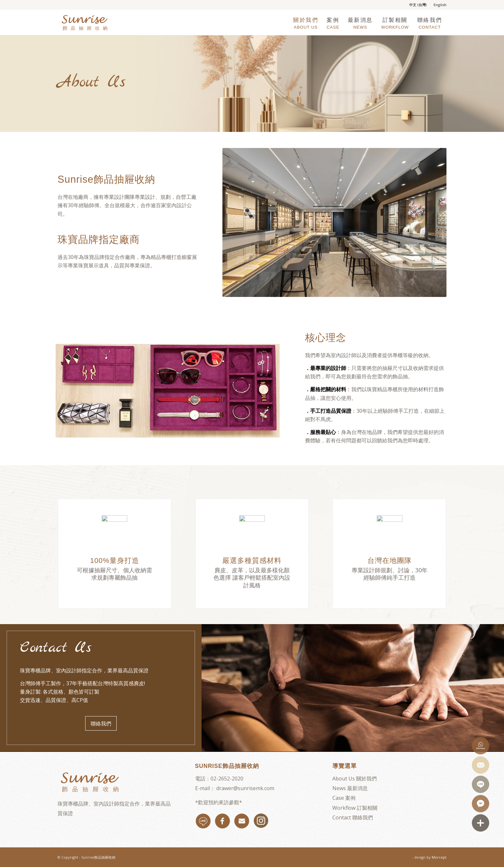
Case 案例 (344, 798)
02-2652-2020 (227, 779)
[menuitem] (418, 5)
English (440, 5)
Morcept (439, 857)
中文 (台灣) (418, 5)
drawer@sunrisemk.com (245, 788)
